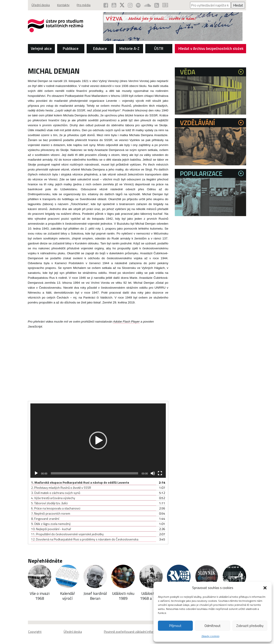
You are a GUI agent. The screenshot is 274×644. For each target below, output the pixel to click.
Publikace (71, 49)
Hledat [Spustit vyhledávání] (238, 5)
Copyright (35, 632)
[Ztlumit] (153, 473)
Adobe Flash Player (126, 322)
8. (45, 519)
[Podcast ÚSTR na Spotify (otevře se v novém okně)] (137, 5)
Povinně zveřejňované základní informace (133, 632)
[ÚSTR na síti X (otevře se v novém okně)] (121, 5)
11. (67, 534)
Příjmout (175, 626)
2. (61, 488)
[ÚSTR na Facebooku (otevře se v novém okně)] (104, 5)
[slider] (94, 473)
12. (85, 539)
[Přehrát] (36, 473)
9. (51, 524)
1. (80, 482)
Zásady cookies (210, 636)
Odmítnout (213, 626)
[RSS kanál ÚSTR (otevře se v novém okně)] (156, 5)
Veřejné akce (41, 49)
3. (56, 493)
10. (51, 529)
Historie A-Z (129, 49)
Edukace (100, 49)
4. (53, 498)
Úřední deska (41, 5)
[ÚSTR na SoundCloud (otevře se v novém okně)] (147, 5)
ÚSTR (159, 49)
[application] (98, 441)
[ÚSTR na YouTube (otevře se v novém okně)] (112, 5)
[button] (265, 588)
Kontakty (65, 5)
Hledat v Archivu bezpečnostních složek (211, 49)
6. (56, 508)
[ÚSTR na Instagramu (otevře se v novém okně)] (129, 5)
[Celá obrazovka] (160, 473)
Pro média (86, 5)
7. (51, 513)
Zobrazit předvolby (250, 626)
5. (49, 503)
